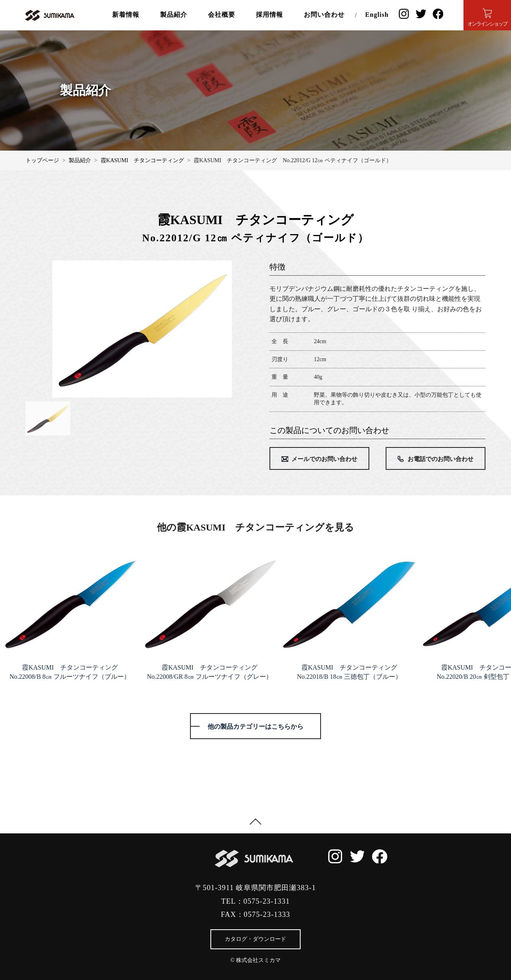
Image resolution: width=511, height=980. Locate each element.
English (377, 15)
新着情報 (126, 15)
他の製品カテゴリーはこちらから (255, 727)
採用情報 (269, 15)
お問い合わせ (324, 15)
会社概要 (222, 15)
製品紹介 (174, 15)
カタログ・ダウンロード (255, 939)
